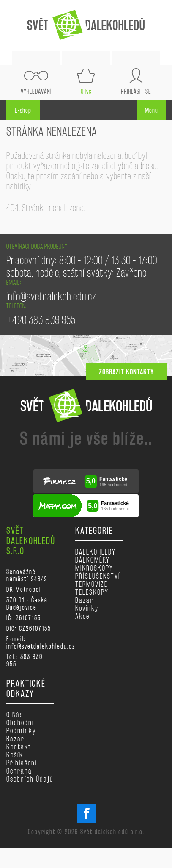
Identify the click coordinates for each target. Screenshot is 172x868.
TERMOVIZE (91, 584)
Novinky (87, 608)
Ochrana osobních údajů (30, 775)
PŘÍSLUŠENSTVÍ (98, 576)
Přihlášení (22, 763)
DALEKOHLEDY (96, 552)
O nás (15, 714)
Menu (152, 110)
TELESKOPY (92, 592)
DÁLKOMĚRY (93, 560)
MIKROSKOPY (94, 568)
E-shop (23, 110)
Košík (15, 755)
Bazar (84, 600)
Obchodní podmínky (21, 727)
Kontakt (19, 747)
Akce (82, 616)
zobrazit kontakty (126, 372)
